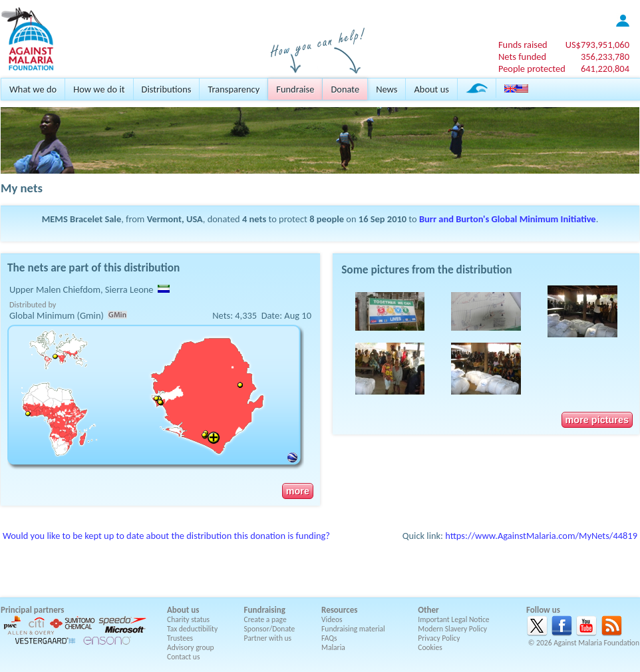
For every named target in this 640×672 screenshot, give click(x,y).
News (387, 89)
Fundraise (295, 89)
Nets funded (522, 57)
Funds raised (523, 45)
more (298, 491)
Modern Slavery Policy (452, 629)
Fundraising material (353, 629)
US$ (597, 45)
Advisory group (191, 647)
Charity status (188, 619)
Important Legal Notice (453, 619)
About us (431, 89)
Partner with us (268, 638)
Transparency (234, 89)
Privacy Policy (439, 638)
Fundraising (265, 610)
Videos (332, 619)
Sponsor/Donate (270, 629)
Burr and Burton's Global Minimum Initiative (508, 219)
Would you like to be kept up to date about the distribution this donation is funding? (166, 536)
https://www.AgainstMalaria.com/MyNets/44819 (541, 536)
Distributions (167, 89)
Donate (345, 89)
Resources (339, 610)
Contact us (183, 657)
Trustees (180, 638)
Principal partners (32, 610)
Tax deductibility (192, 629)
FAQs (329, 638)
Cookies (430, 647)
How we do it (99, 89)
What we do (33, 89)
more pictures (597, 420)
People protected (532, 69)
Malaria (333, 647)
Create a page (265, 619)
